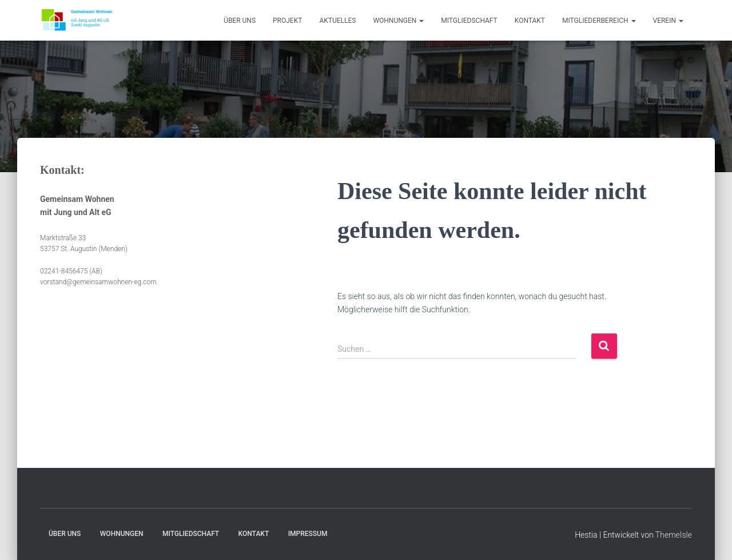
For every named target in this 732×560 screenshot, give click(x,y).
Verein (668, 21)
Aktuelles (337, 21)
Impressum (308, 534)
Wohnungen (398, 21)
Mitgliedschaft (469, 21)
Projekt (287, 21)
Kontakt (530, 21)
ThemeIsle (674, 535)
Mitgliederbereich (599, 21)
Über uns (240, 21)
